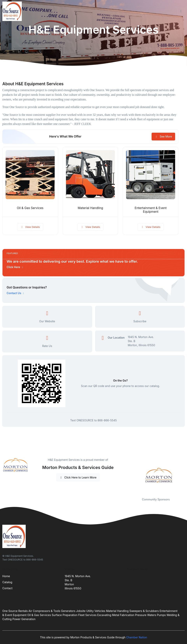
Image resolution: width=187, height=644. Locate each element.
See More (163, 136)
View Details (30, 227)
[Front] (13, 11)
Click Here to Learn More (78, 477)
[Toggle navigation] (181, 11)
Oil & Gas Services (30, 208)
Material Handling (90, 208)
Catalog (7, 582)
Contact (7, 588)
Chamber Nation (137, 637)
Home (6, 576)
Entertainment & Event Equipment (151, 210)
